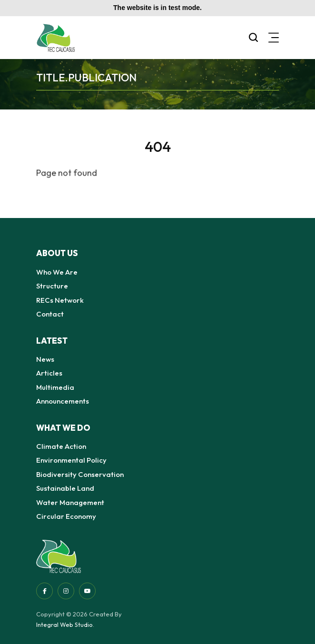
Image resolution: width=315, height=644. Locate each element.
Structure (52, 286)
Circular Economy (66, 516)
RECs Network (60, 300)
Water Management (70, 502)
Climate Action (61, 446)
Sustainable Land (65, 488)
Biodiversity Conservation (80, 474)
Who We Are (57, 272)
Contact (50, 314)
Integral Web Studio (64, 624)
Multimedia (55, 387)
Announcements (63, 401)
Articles (49, 373)
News (45, 359)
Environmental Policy (71, 460)
